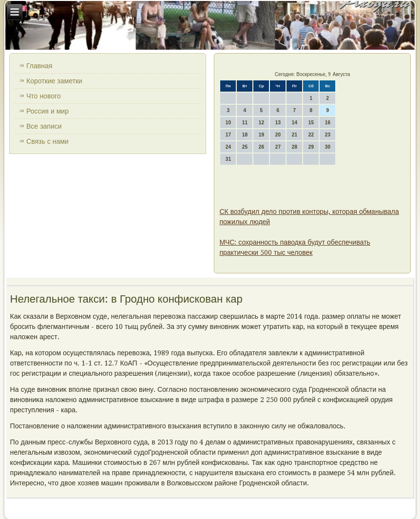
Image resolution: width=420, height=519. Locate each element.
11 (245, 123)
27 (278, 147)
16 (328, 123)
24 (228, 147)
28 (295, 147)
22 (311, 135)
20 (278, 135)
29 (311, 147)
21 (295, 135)
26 (261, 147)
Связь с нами (48, 141)
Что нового (44, 96)
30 (328, 147)
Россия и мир (48, 111)
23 (328, 135)
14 (295, 123)
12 (261, 123)
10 (228, 123)
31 (228, 159)
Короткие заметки (54, 81)
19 (261, 135)
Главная (39, 66)
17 (228, 135)
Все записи (44, 126)
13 (278, 123)
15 (311, 123)
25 (245, 147)
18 (245, 135)
